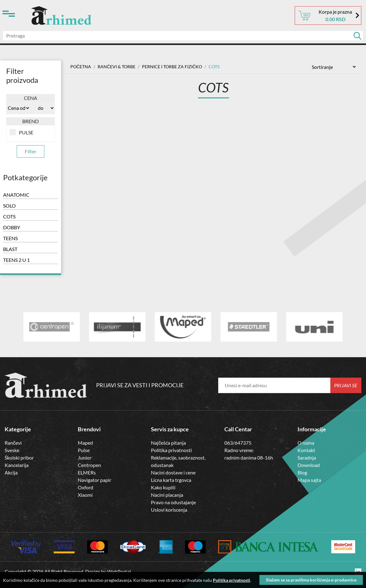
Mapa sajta (309, 480)
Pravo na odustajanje (173, 502)
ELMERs (87, 472)
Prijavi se (346, 385)
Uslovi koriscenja (169, 510)
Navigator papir (95, 480)
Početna (81, 67)
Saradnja (307, 458)
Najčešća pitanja (168, 443)
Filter (31, 151)
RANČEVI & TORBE (117, 67)
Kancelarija (17, 465)
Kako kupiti (163, 487)
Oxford (86, 487)
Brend (31, 121)
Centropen (89, 465)
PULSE (22, 132)
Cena (31, 98)
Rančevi (13, 443)
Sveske (12, 450)
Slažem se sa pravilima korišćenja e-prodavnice (311, 580)
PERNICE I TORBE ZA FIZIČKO (172, 67)
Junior (85, 458)
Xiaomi (85, 495)
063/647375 (238, 443)
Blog (302, 472)
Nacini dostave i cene (173, 472)
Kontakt (306, 450)
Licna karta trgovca (171, 480)
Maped (85, 443)
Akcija (11, 472)
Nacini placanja (167, 495)
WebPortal (119, 571)
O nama (306, 443)
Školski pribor (19, 458)
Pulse (84, 450)
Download (309, 465)
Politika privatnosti (171, 450)
